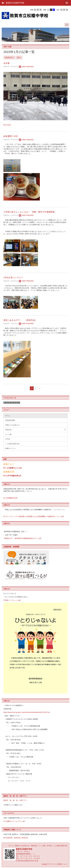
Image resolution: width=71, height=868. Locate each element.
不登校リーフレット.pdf (12, 600)
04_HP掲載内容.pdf (10, 498)
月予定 (49, 846)
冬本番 (6, 63)
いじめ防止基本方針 (60, 846)
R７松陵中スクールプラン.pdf (14, 821)
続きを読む (7, 125)
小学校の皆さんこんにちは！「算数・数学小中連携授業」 (30, 212)
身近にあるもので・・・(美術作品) (19, 320)
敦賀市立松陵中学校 (15, 3)
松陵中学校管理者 (26, 67)
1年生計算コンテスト (13, 278)
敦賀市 (6, 800)
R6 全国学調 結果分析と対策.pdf (16, 838)
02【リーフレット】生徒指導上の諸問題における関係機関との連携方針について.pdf (34, 516)
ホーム (11, 846)
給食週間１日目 (11, 136)
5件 (19, 58)
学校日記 (34, 846)
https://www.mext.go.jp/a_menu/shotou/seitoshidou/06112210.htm (27, 712)
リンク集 (42, 846)
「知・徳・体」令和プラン (18, 800)
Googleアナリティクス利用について (55, 864)
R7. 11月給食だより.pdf (13, 468)
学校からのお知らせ (22, 846)
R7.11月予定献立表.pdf (12, 476)
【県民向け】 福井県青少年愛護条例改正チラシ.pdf (22, 538)
